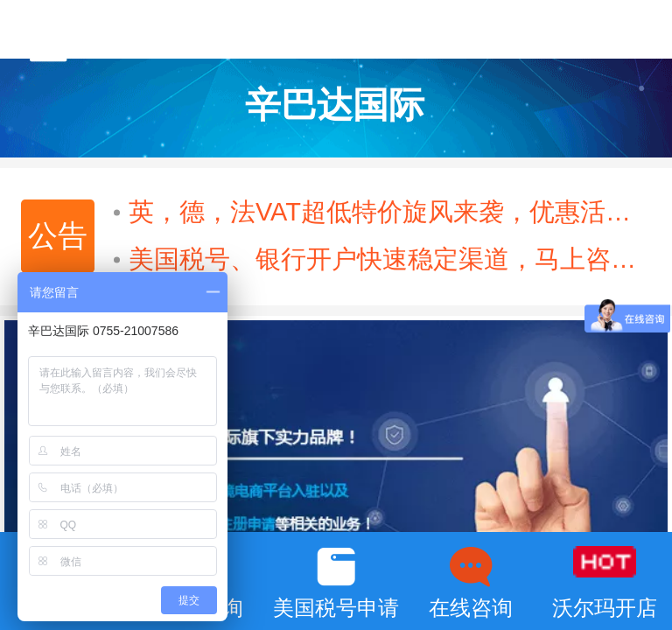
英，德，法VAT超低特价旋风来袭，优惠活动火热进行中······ (384, 212)
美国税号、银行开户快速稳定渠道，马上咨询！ (384, 259)
